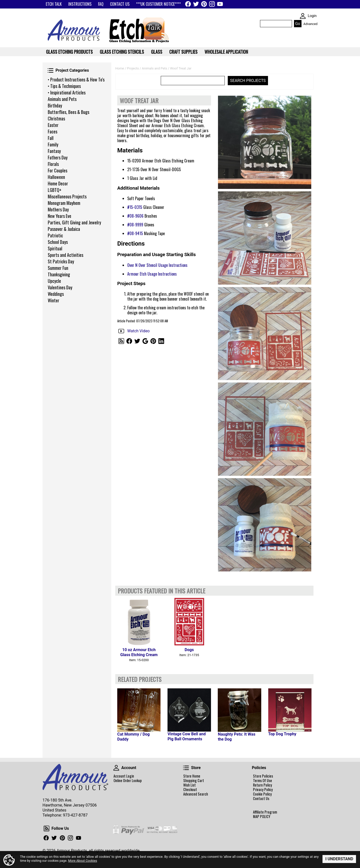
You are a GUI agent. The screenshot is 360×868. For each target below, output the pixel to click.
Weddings (56, 294)
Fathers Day (58, 157)
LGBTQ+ (55, 190)
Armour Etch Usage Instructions (152, 274)
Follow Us (46, 829)
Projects (133, 68)
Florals (53, 164)
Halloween (56, 177)
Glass (157, 52)
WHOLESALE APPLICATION (226, 52)
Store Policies (263, 776)
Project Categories (50, 70)
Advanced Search (196, 794)
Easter (53, 125)
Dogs (189, 650)
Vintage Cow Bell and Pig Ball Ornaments (186, 736)
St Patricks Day (61, 261)
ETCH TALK (54, 4)
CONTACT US (120, 4)
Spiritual (55, 248)
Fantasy (54, 151)
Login (312, 16)
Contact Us (261, 799)
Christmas (56, 118)
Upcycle (54, 281)
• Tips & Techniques (64, 86)
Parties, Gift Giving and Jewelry (74, 222)
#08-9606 (135, 216)
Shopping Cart (194, 781)
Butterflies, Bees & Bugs (68, 112)
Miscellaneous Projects (67, 196)
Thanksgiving (59, 274)
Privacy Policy (263, 790)
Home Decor (58, 183)
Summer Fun (58, 268)
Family (53, 144)
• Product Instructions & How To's (76, 79)
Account (116, 768)
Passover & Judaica (64, 229)
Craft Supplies (183, 52)
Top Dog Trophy (282, 734)
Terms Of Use (262, 781)
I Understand (339, 859)
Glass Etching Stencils (122, 52)
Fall (51, 138)
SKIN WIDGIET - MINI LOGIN (303, 16)
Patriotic (55, 235)
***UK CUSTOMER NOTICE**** (158, 4)
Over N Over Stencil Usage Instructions (157, 265)
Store (186, 768)
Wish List (189, 785)
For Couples (57, 170)
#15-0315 (135, 207)
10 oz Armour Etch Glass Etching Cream (139, 652)
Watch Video (138, 331)
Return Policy (262, 785)
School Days (58, 242)
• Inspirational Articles (67, 92)
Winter (53, 300)
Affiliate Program (265, 812)
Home (120, 68)
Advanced (310, 24)
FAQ (101, 4)
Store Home (192, 776)
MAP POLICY (262, 817)
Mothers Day (58, 209)
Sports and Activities (65, 255)
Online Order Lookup (128, 781)
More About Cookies (83, 861)
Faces (52, 131)
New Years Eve (59, 216)
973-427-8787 (75, 815)
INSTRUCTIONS (80, 4)
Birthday (55, 105)
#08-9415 (135, 233)
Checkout (190, 790)
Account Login (124, 776)
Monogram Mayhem (64, 203)
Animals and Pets (62, 99)
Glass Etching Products (69, 52)
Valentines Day (60, 287)
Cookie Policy (262, 794)
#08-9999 (135, 225)
